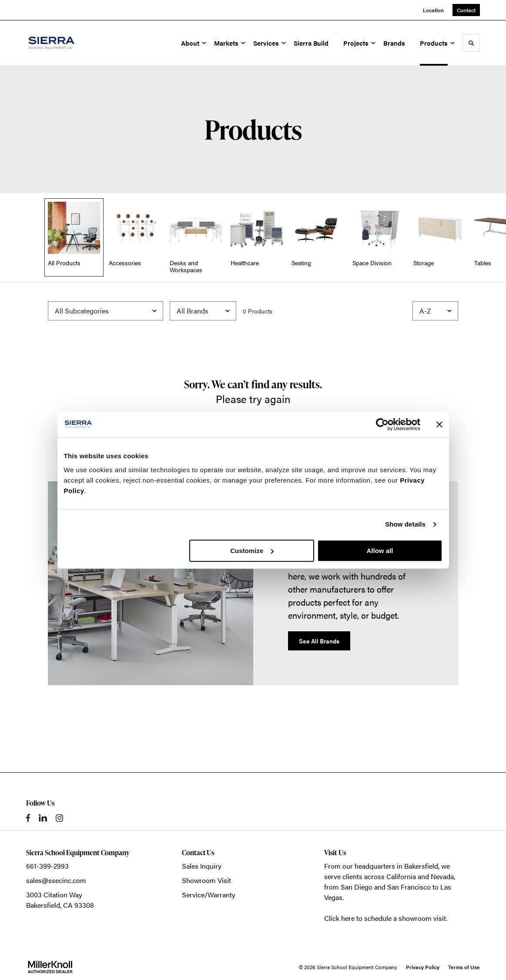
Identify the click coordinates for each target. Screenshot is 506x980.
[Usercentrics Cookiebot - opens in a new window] (382, 424)
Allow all (380, 551)
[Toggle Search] (471, 43)
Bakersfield (421, 866)
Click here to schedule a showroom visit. (386, 918)
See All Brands (319, 641)
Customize (252, 551)
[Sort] (435, 311)
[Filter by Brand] (203, 311)
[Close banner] (439, 424)
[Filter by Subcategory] (106, 311)
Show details (405, 524)
